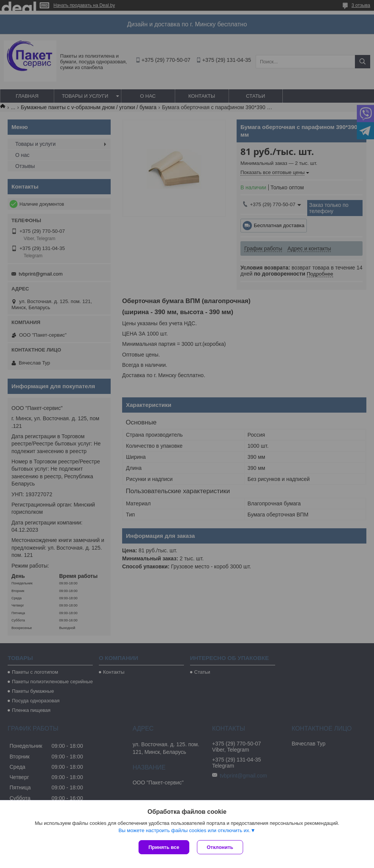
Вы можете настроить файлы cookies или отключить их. (184, 830)
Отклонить (220, 847)
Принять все (164, 847)
